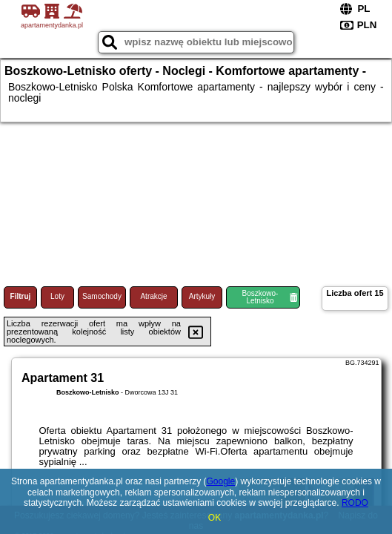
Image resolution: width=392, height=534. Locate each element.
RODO (355, 503)
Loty (57, 296)
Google (221, 481)
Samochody (102, 296)
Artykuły (202, 296)
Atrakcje (153, 296)
